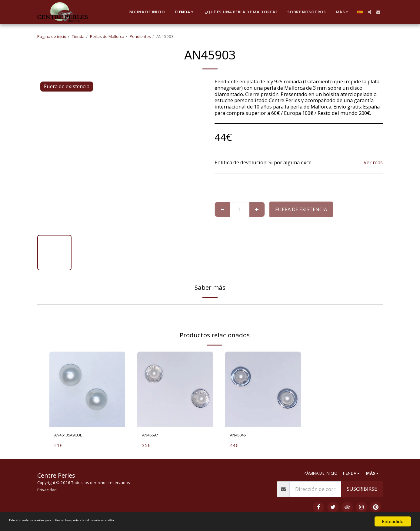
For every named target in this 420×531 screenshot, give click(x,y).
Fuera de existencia (301, 209)
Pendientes (140, 36)
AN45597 (152, 436)
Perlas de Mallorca (107, 36)
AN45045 (240, 436)
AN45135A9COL (72, 436)
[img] (87, 389)
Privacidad (47, 491)
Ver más (373, 163)
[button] (370, 12)
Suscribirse (362, 490)
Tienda (78, 36)
